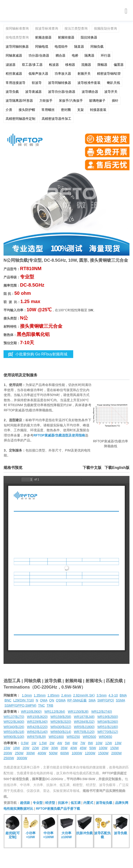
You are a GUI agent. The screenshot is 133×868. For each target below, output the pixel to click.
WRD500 (89, 737)
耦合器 (60, 55)
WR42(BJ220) (37, 727)
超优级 (25, 803)
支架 (81, 110)
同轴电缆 (42, 47)
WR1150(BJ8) (78, 712)
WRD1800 (56, 737)
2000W (117, 753)
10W (99, 743)
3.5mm (102, 695)
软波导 (37, 83)
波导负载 (12, 92)
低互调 (76, 803)
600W (65, 753)
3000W (22, 758)
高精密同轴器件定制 (20, 119)
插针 (115, 101)
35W (64, 748)
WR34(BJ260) (108, 722)
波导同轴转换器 (17, 47)
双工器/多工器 (32, 65)
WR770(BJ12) (108, 732)
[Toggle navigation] (126, 11)
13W (118, 743)
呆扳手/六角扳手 (71, 101)
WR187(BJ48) (84, 717)
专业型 (38, 803)
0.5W (25, 743)
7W (83, 743)
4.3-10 (113, 695)
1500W (103, 753)
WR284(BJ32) (84, 722)
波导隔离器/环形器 (19, 101)
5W (67, 743)
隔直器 (79, 47)
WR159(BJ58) (61, 717)
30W (54, 748)
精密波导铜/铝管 (109, 74)
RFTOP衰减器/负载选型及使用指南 (59, 435)
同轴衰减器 (14, 55)
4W (60, 743)
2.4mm (66, 695)
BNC (8, 700)
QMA (44, 700)
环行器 (106, 55)
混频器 (86, 65)
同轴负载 (97, 47)
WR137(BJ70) (14, 717)
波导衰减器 (33, 92)
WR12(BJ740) (102, 712)
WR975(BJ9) (36, 737)
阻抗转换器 (89, 37)
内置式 (88, 803)
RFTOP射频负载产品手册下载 (58, 809)
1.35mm (40, 695)
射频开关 (84, 74)
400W (42, 753)
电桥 (75, 55)
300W (31, 753)
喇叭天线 (113, 83)
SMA (92, 700)
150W (115, 748)
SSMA (120, 700)
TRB (50, 705)
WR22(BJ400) (14, 722)
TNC (42, 705)
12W (109, 743)
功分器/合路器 (39, 55)
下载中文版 (92, 468)
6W (75, 743)
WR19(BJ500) (108, 717)
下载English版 (117, 468)
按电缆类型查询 (17, 37)
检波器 (54, 65)
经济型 (50, 803)
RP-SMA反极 (77, 700)
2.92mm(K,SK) (84, 695)
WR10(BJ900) (31, 712)
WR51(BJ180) (108, 727)
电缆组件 (61, 47)
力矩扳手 (46, 101)
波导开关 (111, 92)
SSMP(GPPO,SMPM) (20, 705)
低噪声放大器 (38, 74)
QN (52, 700)
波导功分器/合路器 (62, 92)
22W (35, 748)
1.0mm (27, 695)
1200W (90, 753)
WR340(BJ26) (14, 727)
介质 (9, 110)
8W (91, 743)
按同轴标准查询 (17, 28)
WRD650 (106, 737)
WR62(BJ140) (37, 732)
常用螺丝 (48, 110)
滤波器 (11, 65)
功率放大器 (63, 74)
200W (8, 753)
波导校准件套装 (89, 83)
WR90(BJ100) (14, 737)
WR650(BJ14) (61, 732)
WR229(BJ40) (37, 722)
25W (45, 748)
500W (53, 753)
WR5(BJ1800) (84, 727)
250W (19, 753)
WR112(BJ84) (55, 712)
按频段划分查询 (105, 28)
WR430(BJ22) (61, 727)
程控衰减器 (14, 74)
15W (7, 748)
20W (26, 748)
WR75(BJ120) (84, 732)
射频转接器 (66, 37)
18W (16, 748)
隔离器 (89, 55)
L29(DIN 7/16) (24, 700)
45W (83, 748)
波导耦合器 (90, 92)
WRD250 (73, 737)
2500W (9, 758)
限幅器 (102, 65)
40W (74, 748)
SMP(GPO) (106, 700)
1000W (77, 753)
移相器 (70, 65)
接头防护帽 (27, 110)
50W (93, 748)
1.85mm (54, 695)
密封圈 (66, 110)
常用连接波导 (16, 83)
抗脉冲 (63, 803)
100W (103, 748)
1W (34, 743)
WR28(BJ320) (61, 722)
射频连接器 (43, 37)
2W (52, 743)
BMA (123, 695)
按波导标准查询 (47, 28)
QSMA (61, 700)
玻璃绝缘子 (97, 101)
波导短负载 (104, 803)
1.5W (43, 743)
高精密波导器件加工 (56, 119)
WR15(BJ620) (37, 717)
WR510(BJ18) (14, 732)
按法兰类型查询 (76, 28)
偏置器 (119, 65)
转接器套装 (98, 110)
